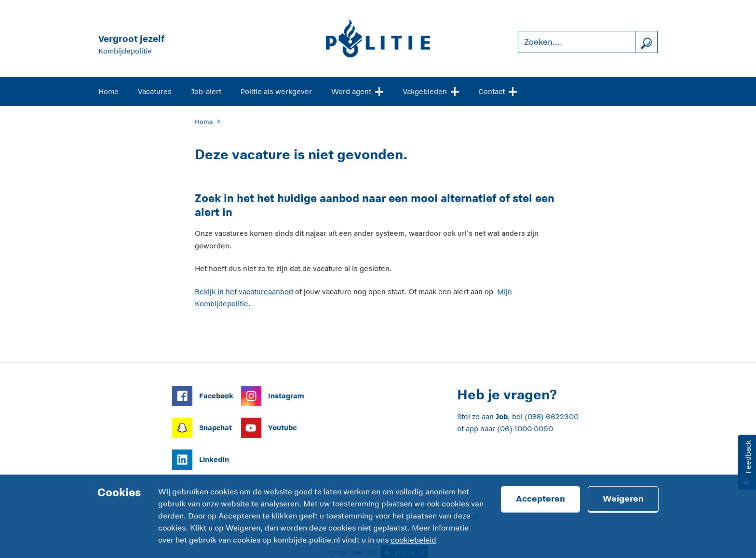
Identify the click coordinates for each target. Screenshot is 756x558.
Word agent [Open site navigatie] (357, 91)
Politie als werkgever (276, 91)
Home (108, 91)
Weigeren (623, 499)
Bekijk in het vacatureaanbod (244, 292)
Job (502, 416)
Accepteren (540, 499)
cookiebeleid (413, 540)
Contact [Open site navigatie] (498, 91)
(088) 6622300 (552, 416)
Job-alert (206, 91)
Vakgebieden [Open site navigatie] (431, 91)
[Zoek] (646, 42)
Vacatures (155, 91)
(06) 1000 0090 (525, 429)
